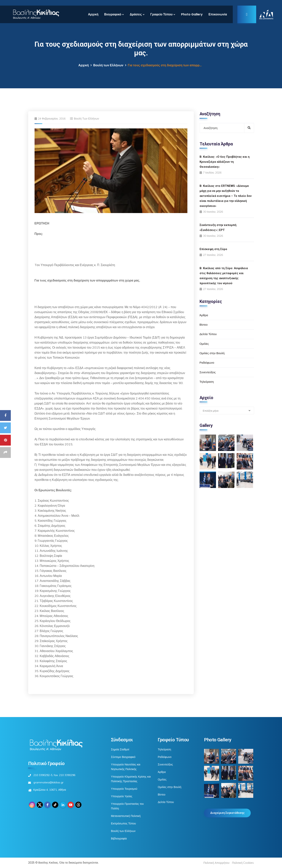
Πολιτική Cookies (243, 863)
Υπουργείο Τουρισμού (124, 789)
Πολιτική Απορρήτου (216, 863)
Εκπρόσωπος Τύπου (123, 823)
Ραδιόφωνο (207, 363)
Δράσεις (136, 14)
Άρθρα (204, 315)
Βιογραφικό (113, 14)
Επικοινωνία (218, 14)
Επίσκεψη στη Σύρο (213, 249)
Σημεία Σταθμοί (120, 749)
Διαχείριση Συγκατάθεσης (227, 813)
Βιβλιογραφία (119, 839)
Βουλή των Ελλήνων (108, 65)
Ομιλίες (204, 344)
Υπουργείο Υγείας (122, 796)
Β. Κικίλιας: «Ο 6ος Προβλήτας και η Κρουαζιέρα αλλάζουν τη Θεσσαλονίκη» (225, 162)
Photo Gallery (192, 14)
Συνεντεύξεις (208, 372)
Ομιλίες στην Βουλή (212, 353)
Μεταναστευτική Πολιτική (126, 816)
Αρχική (93, 14)
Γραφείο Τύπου (161, 14)
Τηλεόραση (207, 382)
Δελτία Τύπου (208, 334)
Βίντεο (204, 325)
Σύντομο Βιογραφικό (123, 757)
